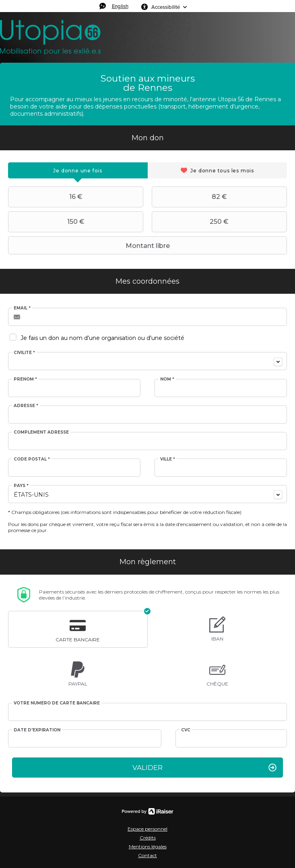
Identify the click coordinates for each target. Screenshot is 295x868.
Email (22, 308)
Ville (168, 459)
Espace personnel (147, 829)
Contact (147, 855)
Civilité (24, 353)
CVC (186, 730)
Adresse (26, 406)
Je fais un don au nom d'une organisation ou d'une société (102, 338)
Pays (21, 486)
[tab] (78, 170)
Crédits (148, 838)
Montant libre (90, 246)
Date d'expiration (37, 730)
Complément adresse (41, 432)
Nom (167, 379)
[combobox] (147, 361)
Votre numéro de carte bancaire (57, 703)
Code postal (32, 459)
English (120, 6)
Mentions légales (148, 847)
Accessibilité (166, 7)
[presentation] (78, 170)
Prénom (25, 379)
